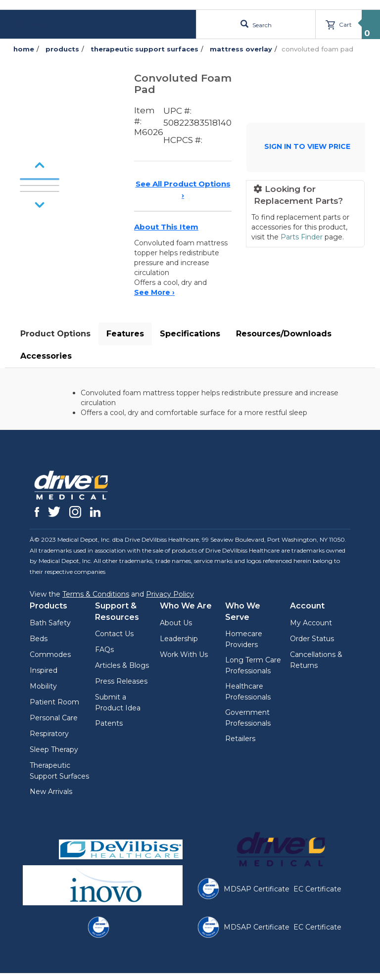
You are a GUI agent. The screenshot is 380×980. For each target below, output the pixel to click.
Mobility (43, 686)
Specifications (190, 334)
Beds (39, 639)
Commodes (50, 654)
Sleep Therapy (54, 749)
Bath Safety (50, 623)
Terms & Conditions (96, 594)
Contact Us (114, 634)
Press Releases (121, 681)
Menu (31, 24)
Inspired (44, 670)
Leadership (179, 639)
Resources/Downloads (284, 334)
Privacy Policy (170, 594)
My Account (311, 623)
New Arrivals (51, 792)
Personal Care (54, 718)
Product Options (55, 334)
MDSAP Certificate (257, 889)
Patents (109, 723)
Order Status (312, 639)
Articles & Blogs (122, 665)
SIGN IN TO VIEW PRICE (307, 146)
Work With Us (184, 654)
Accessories (46, 356)
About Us (176, 623)
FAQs (104, 650)
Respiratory (49, 734)
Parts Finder (302, 237)
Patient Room (54, 702)
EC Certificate (317, 889)
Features (125, 334)
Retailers (240, 739)
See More (154, 292)
